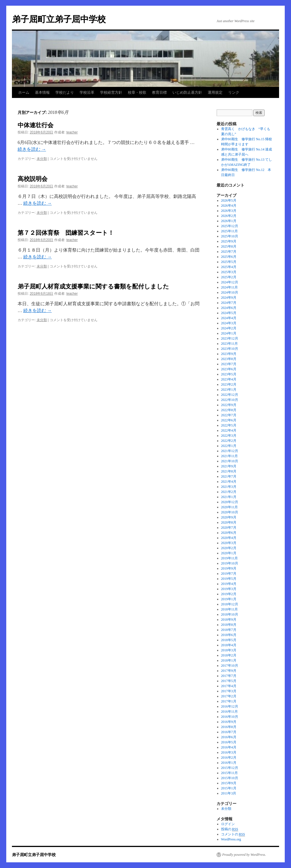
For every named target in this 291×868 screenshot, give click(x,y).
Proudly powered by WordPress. (244, 855)
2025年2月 (229, 277)
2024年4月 (229, 318)
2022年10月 (230, 400)
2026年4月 (229, 206)
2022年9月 (229, 405)
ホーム (24, 92)
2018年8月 (229, 625)
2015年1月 (229, 788)
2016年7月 (229, 732)
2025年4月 (229, 267)
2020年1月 (229, 553)
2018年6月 (229, 635)
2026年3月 (229, 211)
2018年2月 (229, 655)
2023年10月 (230, 349)
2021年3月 (229, 487)
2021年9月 (229, 466)
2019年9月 (229, 568)
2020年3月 (229, 543)
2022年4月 (229, 430)
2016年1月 (229, 763)
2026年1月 (229, 221)
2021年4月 (229, 482)
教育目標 (159, 92)
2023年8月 (229, 359)
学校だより (65, 92)
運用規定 (215, 92)
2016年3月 (229, 752)
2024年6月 (229, 308)
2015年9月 (229, 783)
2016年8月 (229, 727)
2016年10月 (230, 717)
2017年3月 (229, 691)
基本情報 (42, 92)
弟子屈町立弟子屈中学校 (59, 19)
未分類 (42, 159)
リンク (234, 92)
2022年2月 (229, 441)
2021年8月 (229, 471)
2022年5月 (229, 425)
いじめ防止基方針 (187, 92)
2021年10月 (230, 461)
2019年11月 (230, 558)
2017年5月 (229, 681)
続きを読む (32, 149)
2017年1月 (229, 701)
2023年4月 (229, 379)
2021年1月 (229, 497)
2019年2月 (229, 594)
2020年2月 (229, 548)
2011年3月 (229, 793)
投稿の (230, 829)
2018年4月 (229, 645)
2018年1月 (229, 660)
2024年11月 (230, 287)
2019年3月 (229, 589)
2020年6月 (229, 533)
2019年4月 (229, 584)
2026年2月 (229, 216)
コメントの (233, 834)
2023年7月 (229, 364)
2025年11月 (230, 231)
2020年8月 (229, 522)
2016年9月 (229, 722)
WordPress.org (231, 839)
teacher (72, 132)
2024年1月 (229, 333)
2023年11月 (230, 344)
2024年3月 (229, 323)
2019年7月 (229, 574)
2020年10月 (230, 512)
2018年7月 (229, 630)
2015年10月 (230, 778)
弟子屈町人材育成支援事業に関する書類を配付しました (93, 286)
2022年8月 (229, 410)
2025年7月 (229, 252)
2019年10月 (230, 563)
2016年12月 (230, 706)
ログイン (228, 824)
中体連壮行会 (36, 125)
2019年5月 (229, 579)
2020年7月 (229, 528)
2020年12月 (230, 502)
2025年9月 (229, 241)
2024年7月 (229, 303)
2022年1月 (229, 446)
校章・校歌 (137, 92)
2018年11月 (230, 609)
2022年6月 (229, 420)
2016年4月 (229, 747)
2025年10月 (230, 236)
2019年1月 (229, 599)
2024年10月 (230, 292)
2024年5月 (229, 313)
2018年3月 (229, 650)
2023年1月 (229, 390)
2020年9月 (229, 517)
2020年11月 (230, 507)
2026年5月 (229, 200)
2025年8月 (229, 246)
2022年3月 (229, 436)
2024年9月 (229, 298)
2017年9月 (229, 671)
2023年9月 (229, 354)
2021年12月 (230, 451)
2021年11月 (230, 456)
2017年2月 (229, 696)
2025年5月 (229, 262)
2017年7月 (229, 676)
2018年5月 (229, 640)
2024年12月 (230, 282)
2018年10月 (230, 614)
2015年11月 (230, 773)
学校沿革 (87, 92)
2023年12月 (230, 338)
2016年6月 (229, 737)
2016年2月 (229, 758)
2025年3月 (229, 272)
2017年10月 (230, 666)
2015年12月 (230, 768)
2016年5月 (229, 742)
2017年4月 (229, 686)
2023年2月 (229, 384)
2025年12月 (230, 226)
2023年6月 (229, 369)
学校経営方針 (111, 92)
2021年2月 (229, 492)
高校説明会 (33, 179)
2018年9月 (229, 620)
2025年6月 (229, 257)
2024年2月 (229, 328)
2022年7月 (229, 415)
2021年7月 (229, 476)
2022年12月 (230, 395)
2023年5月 (229, 374)
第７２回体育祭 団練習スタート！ (66, 233)
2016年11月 (230, 712)
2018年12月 (230, 604)
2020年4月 (229, 538)
